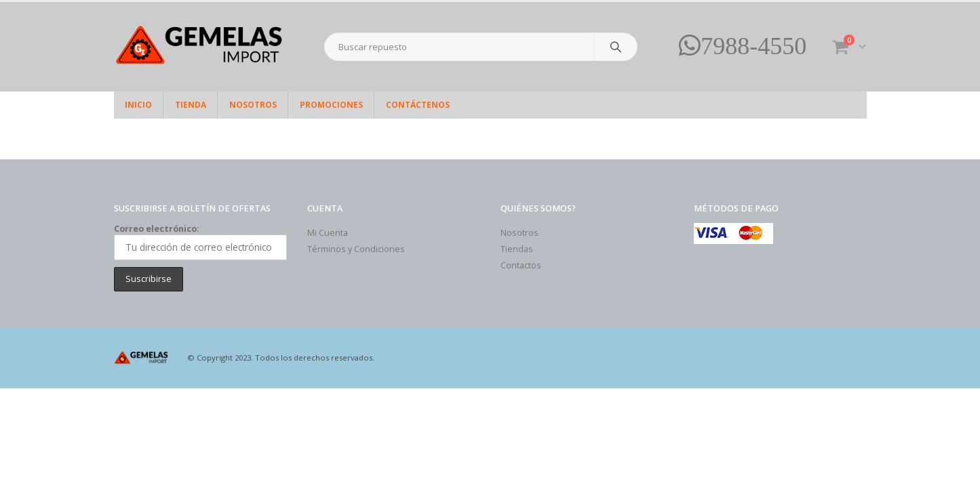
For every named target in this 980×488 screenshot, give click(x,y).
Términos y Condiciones (356, 249)
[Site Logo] (199, 47)
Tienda (191, 105)
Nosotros (253, 105)
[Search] (616, 47)
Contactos (521, 265)
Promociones (331, 105)
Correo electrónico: (200, 241)
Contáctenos (418, 105)
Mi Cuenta (328, 233)
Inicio (138, 105)
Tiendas (517, 249)
